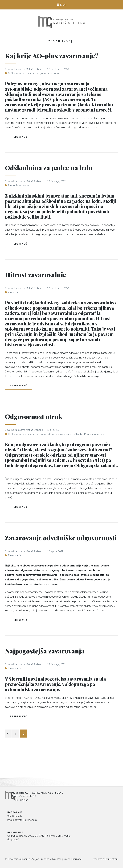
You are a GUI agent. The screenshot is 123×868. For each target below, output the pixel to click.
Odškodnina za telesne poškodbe (65, 445)
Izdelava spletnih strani (105, 858)
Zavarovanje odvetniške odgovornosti (49, 553)
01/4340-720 (56, 823)
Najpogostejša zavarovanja (55, 671)
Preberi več (19, 148)
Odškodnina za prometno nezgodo (27, 84)
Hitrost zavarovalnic (43, 285)
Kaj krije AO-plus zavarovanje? (38, 60)
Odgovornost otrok (42, 426)
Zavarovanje (53, 84)
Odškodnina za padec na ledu (60, 178)
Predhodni (9, 755)
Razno (11, 196)
